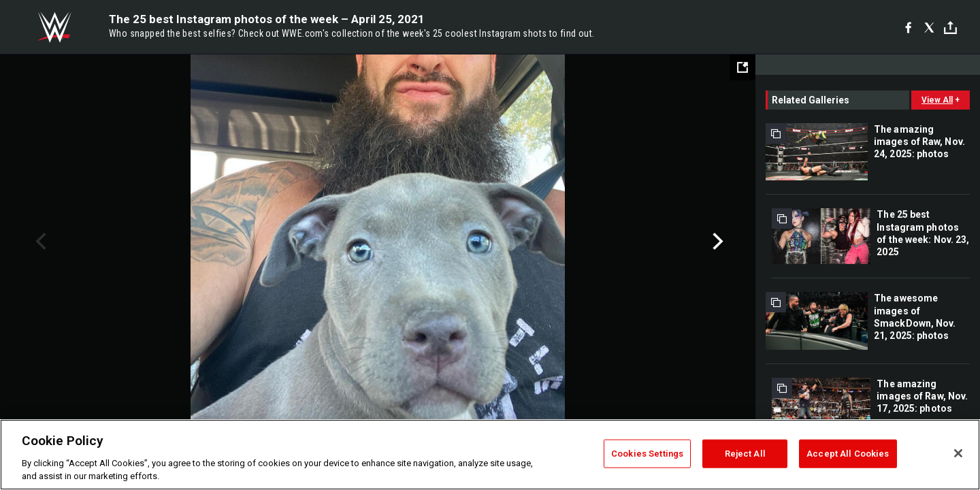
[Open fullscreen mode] (742, 67)
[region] (490, 455)
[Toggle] (950, 28)
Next (716, 242)
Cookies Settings (647, 454)
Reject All (745, 454)
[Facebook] (908, 27)
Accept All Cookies (848, 454)
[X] (929, 27)
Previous (39, 242)
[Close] (958, 453)
